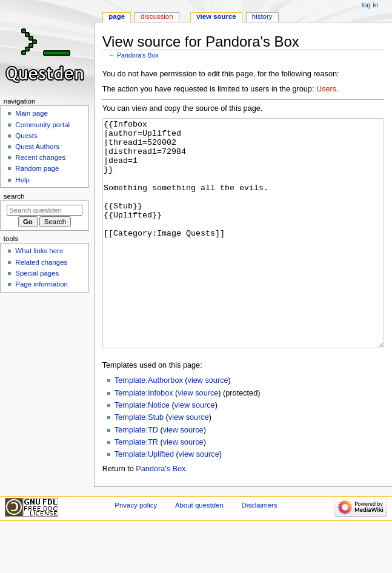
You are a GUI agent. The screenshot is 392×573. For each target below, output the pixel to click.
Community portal (42, 125)
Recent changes (40, 157)
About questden (199, 551)
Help (22, 180)
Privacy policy (136, 551)
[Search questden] (45, 210)
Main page (32, 113)
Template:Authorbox (149, 426)
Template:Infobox (144, 439)
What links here (39, 251)
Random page (37, 168)
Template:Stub (139, 463)
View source (216, 16)
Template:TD (136, 475)
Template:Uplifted (144, 500)
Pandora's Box (138, 55)
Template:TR (136, 488)
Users (326, 89)
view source (208, 426)
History (262, 16)
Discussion (157, 16)
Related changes (41, 262)
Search (14, 196)
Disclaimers (260, 551)
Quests (26, 136)
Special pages (37, 273)
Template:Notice (142, 451)
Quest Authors (37, 147)
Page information (42, 284)
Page (117, 16)
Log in (370, 5)
